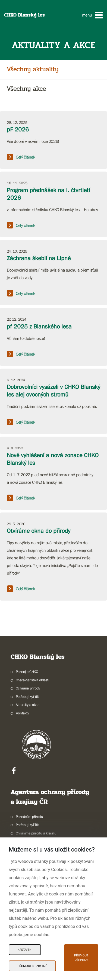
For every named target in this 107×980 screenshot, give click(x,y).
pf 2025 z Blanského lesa (39, 326)
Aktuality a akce (28, 705)
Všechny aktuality (32, 70)
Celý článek (21, 157)
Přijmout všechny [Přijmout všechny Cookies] (81, 958)
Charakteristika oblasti (32, 680)
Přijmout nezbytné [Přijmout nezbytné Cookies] (32, 966)
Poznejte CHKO (27, 672)
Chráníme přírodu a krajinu (36, 833)
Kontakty (22, 713)
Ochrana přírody (28, 688)
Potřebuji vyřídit (27, 697)
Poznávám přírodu (29, 817)
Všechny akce (26, 89)
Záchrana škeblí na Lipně (39, 258)
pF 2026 (18, 129)
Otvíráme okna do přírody (39, 531)
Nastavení (25, 950)
